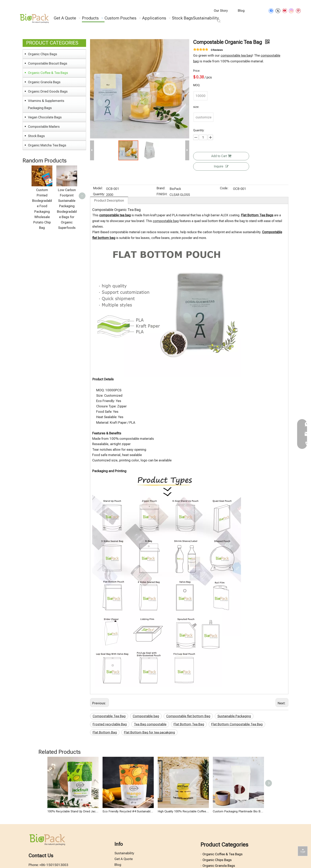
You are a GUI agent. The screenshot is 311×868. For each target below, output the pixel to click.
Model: (98, 188)
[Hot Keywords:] (219, 21)
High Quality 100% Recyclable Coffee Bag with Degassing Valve (183, 811)
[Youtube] (285, 11)
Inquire (221, 166)
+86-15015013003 (54, 865)
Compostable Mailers (44, 127)
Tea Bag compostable (150, 724)
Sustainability (124, 853)
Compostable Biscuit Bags (48, 63)
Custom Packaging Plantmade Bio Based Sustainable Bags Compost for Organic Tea (238, 811)
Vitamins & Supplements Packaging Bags (46, 104)
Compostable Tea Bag (109, 716)
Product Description (109, 200)
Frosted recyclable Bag (110, 724)
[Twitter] (278, 11)
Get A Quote (124, 859)
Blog (241, 11)
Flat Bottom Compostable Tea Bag (237, 724)
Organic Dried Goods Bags (48, 91)
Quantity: (99, 194)
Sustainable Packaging (234, 716)
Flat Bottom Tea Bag (189, 724)
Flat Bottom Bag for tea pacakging (149, 732)
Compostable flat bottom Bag (188, 716)
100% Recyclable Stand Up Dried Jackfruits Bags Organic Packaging (73, 811)
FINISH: (162, 194)
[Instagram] (291, 11)
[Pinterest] (298, 11)
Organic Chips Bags (43, 54)
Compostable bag (146, 716)
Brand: (161, 188)
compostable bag (166, 221)
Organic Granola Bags (44, 82)
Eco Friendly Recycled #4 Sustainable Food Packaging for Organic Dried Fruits (128, 811)
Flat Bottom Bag (105, 732)
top (303, 851)
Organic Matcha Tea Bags (47, 145)
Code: (224, 188)
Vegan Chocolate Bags (45, 117)
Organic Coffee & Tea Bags (48, 73)
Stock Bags (36, 136)
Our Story (221, 11)
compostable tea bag (236, 55)
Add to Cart (221, 156)
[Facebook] (271, 11)
